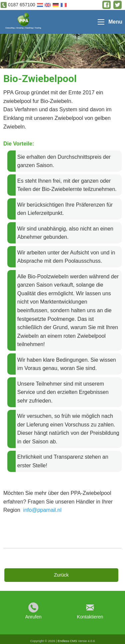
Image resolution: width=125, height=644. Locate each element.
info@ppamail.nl (42, 510)
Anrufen (33, 617)
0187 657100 (22, 5)
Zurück (61, 575)
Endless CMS (67, 641)
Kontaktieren (90, 617)
